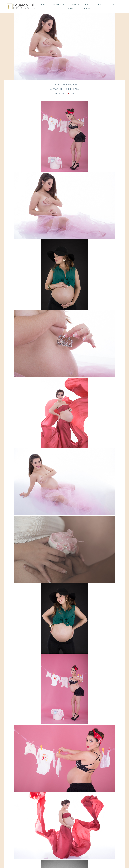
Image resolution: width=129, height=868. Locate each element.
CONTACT (72, 8)
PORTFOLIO (59, 5)
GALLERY (75, 5)
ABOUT (113, 5)
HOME (44, 5)
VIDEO (88, 5)
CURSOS (86, 8)
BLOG (100, 5)
